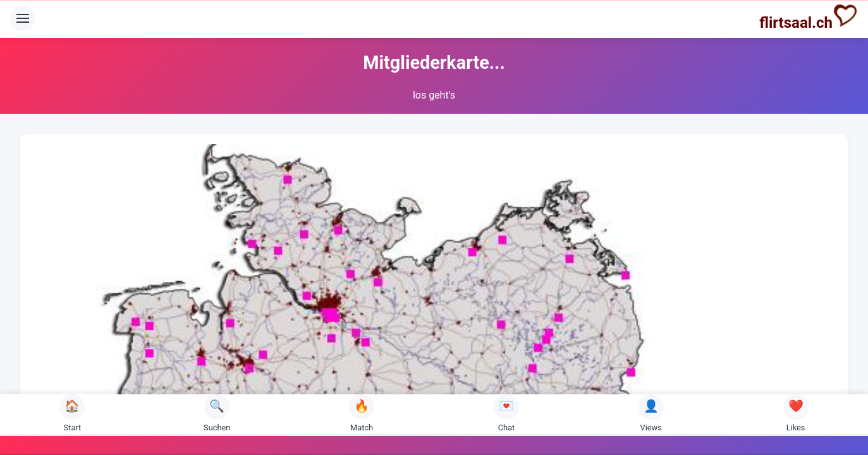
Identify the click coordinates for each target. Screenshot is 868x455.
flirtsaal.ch (809, 17)
